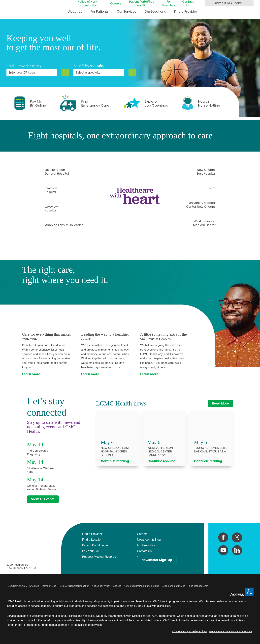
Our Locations (155, 12)
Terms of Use (49, 586)
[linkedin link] (237, 550)
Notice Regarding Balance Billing (141, 586)
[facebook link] (223, 538)
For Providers (169, 4)
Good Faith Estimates (173, 586)
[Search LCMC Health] (209, 3)
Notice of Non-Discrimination (87, 4)
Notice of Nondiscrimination (74, 586)
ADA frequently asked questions (189, 631)
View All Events (43, 499)
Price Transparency (198, 586)
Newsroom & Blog (149, 540)
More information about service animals (231, 631)
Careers (116, 4)
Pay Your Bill (90, 551)
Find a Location (92, 540)
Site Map (34, 586)
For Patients (100, 12)
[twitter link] (237, 538)
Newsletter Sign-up (157, 560)
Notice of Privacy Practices (106, 586)
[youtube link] (223, 550)
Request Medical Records (99, 557)
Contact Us (188, 4)
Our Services (127, 12)
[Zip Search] (65, 72)
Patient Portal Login (95, 545)
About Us (75, 12)
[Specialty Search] (132, 72)
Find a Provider (186, 12)
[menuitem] (75, 13)
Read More (221, 403)
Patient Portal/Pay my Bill (142, 4)
